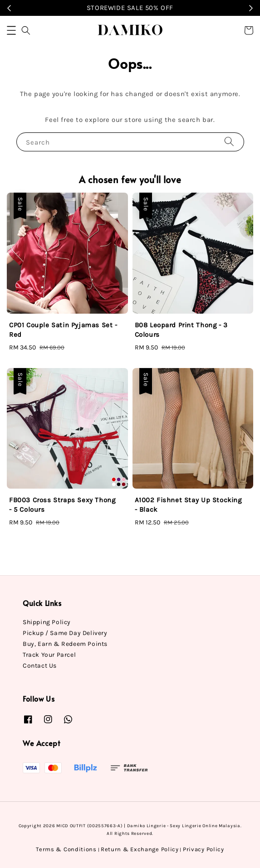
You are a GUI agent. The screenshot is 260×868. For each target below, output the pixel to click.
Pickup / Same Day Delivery (65, 633)
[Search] (229, 142)
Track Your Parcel (49, 655)
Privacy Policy (204, 849)
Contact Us (40, 666)
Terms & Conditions (66, 849)
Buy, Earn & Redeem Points (65, 644)
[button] (11, 30)
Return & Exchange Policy (140, 849)
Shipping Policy (47, 622)
